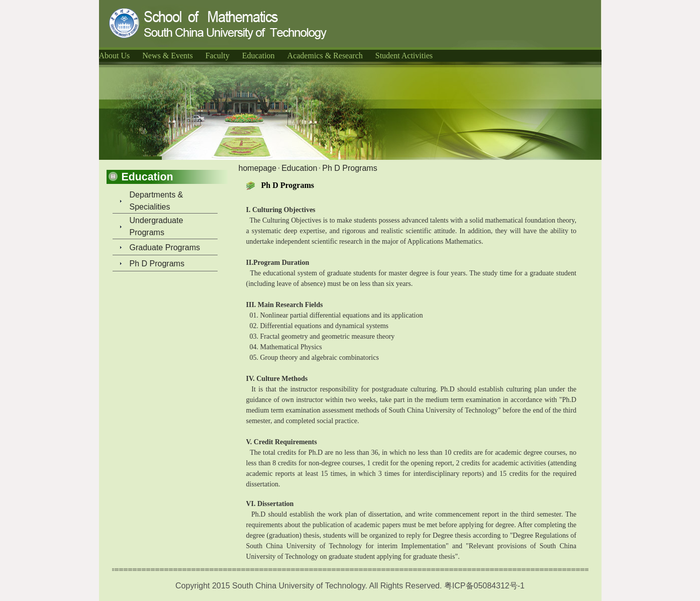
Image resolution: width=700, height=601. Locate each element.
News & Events (167, 56)
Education (259, 56)
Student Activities (404, 56)
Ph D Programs (157, 264)
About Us (115, 56)
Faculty (218, 56)
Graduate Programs (165, 247)
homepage (258, 168)
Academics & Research (325, 56)
